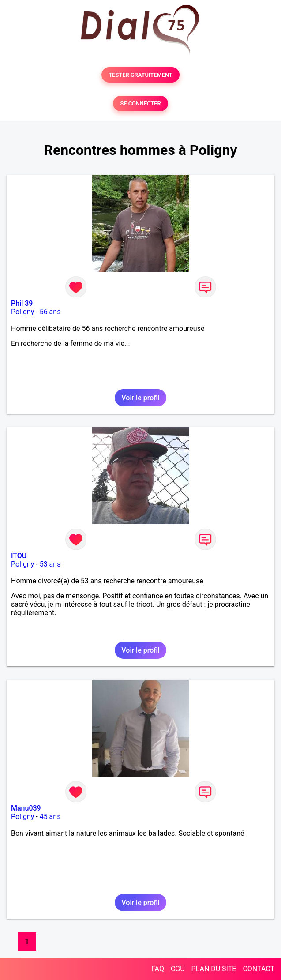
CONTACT (259, 969)
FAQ (158, 969)
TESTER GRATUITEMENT (140, 75)
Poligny (22, 312)
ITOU (19, 556)
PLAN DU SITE (214, 969)
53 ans (50, 564)
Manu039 (26, 808)
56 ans (50, 312)
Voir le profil (140, 398)
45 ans (50, 817)
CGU (178, 969)
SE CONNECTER (140, 103)
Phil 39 (22, 303)
